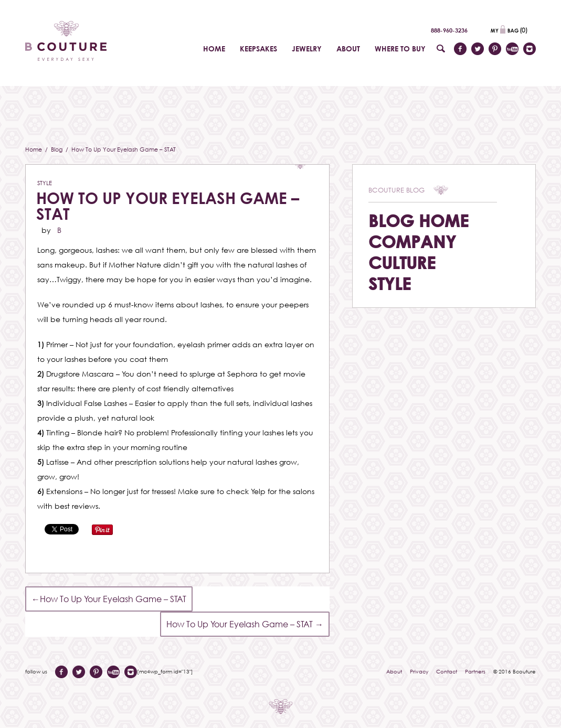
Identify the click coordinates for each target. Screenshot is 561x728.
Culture (402, 263)
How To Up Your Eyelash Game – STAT (168, 206)
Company (412, 242)
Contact (447, 671)
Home (34, 149)
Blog (57, 149)
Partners (475, 671)
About (394, 671)
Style (45, 183)
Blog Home (419, 221)
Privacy (419, 671)
